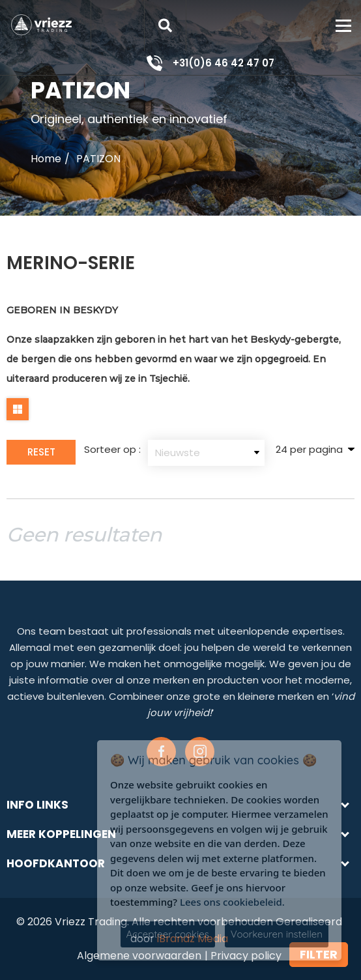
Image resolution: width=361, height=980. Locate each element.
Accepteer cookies (168, 934)
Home (46, 159)
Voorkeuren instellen (277, 934)
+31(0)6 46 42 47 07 (224, 63)
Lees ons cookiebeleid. (232, 902)
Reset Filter (41, 455)
